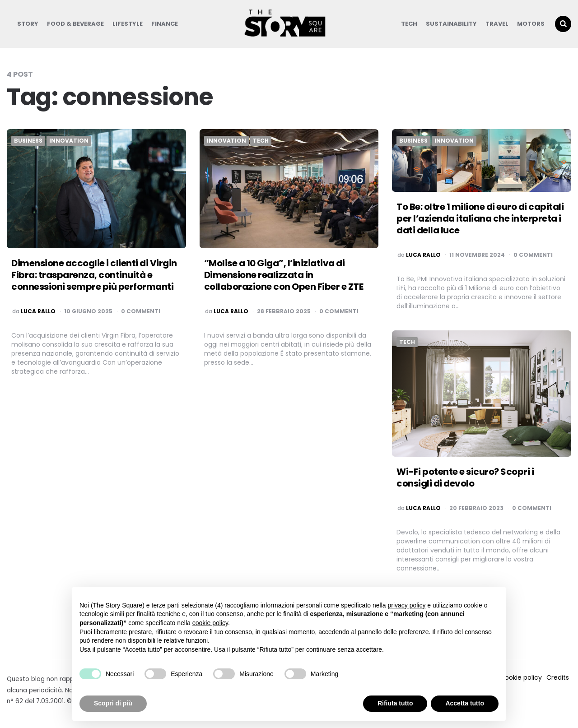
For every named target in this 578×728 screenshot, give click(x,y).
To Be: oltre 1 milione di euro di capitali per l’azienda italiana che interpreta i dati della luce (480, 218)
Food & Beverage (75, 24)
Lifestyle (128, 24)
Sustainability (451, 24)
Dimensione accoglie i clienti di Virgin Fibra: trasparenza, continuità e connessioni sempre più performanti (94, 275)
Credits (558, 677)
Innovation (69, 141)
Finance (165, 24)
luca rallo (38, 311)
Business (28, 141)
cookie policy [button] (210, 623)
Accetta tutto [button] (465, 703)
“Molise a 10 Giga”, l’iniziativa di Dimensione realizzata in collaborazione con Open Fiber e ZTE (284, 275)
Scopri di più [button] (113, 703)
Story (28, 24)
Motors (531, 24)
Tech (409, 24)
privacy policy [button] (406, 605)
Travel (497, 24)
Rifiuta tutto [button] (395, 703)
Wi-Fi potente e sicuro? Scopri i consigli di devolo (465, 478)
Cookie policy (521, 677)
